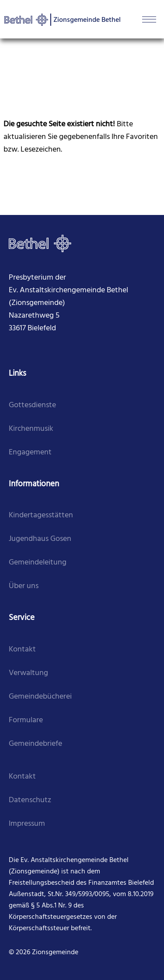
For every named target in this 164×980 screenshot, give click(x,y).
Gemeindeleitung (38, 563)
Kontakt (22, 649)
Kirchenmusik (31, 429)
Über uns (24, 586)
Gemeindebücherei (40, 697)
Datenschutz (30, 800)
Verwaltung (28, 673)
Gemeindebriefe (35, 744)
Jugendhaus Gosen (40, 539)
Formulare (26, 720)
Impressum (27, 824)
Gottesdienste (32, 405)
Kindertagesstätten (41, 515)
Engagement (30, 452)
